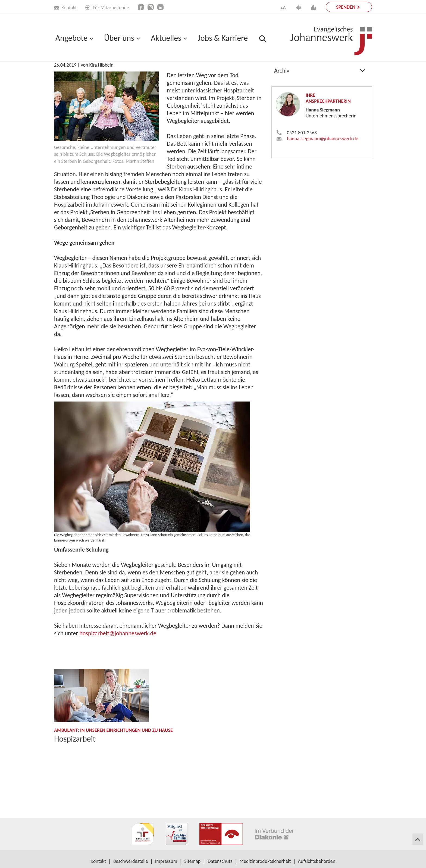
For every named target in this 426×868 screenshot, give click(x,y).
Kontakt (65, 8)
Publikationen (291, 78)
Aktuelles (166, 38)
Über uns (119, 38)
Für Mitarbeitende (107, 8)
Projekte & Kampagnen (302, 92)
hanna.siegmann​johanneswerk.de (323, 187)
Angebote (71, 38)
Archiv (282, 119)
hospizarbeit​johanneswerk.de (118, 682)
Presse (282, 105)
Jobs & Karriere (223, 38)
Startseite (64, 74)
